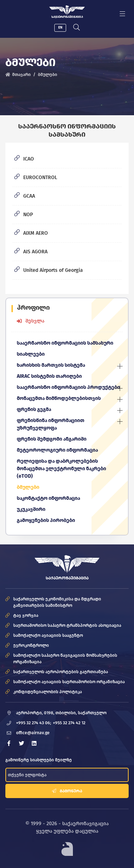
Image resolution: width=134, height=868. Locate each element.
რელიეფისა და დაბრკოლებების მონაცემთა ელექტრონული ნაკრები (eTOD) (61, 469)
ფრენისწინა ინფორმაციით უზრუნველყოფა (51, 424)
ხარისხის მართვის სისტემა (51, 365)
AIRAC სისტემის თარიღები (49, 376)
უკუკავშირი (31, 509)
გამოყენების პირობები (46, 520)
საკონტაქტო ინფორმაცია (48, 498)
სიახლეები (31, 354)
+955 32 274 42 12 (69, 723)
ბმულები (28, 487)
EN (60, 27)
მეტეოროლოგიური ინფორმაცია (57, 450)
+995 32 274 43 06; (34, 723)
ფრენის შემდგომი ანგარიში (52, 439)
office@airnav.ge (33, 733)
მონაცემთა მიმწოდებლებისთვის (59, 398)
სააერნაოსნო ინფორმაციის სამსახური (65, 343)
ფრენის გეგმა (34, 409)
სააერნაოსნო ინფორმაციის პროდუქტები (68, 387)
